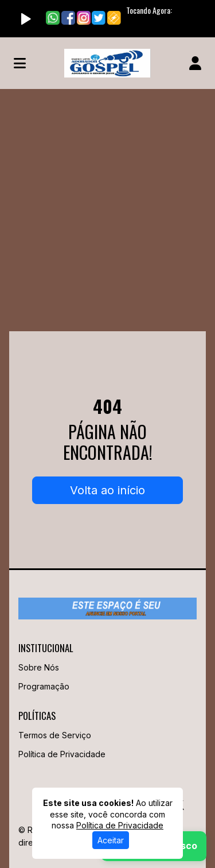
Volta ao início (107, 490)
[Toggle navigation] (20, 63)
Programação (44, 686)
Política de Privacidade (62, 754)
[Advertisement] (107, 202)
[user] (195, 63)
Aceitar (111, 840)
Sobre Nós (39, 667)
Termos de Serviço (55, 735)
